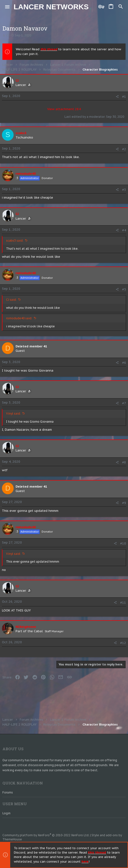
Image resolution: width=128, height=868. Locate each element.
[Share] (117, 97)
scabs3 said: (15, 241)
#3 (124, 190)
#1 (124, 97)
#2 (124, 149)
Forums (8, 792)
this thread (49, 49)
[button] (7, 7)
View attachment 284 (64, 109)
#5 (124, 289)
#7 (124, 403)
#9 (124, 503)
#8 (124, 462)
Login (6, 813)
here (85, 862)
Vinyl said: (13, 413)
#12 (123, 643)
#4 (124, 230)
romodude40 (26, 174)
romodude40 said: (19, 318)
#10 (123, 543)
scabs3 (21, 133)
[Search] (121, 7)
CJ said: (11, 300)
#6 (124, 363)
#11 (123, 603)
